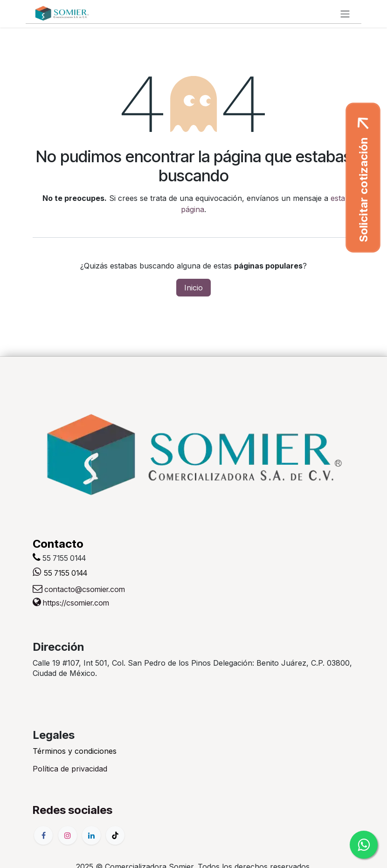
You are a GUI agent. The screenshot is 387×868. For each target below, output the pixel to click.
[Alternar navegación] (345, 14)
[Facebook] (43, 835)
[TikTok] (115, 835)
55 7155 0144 (66, 573)
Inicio (193, 288)
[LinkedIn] (91, 835)
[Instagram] (68, 835)
